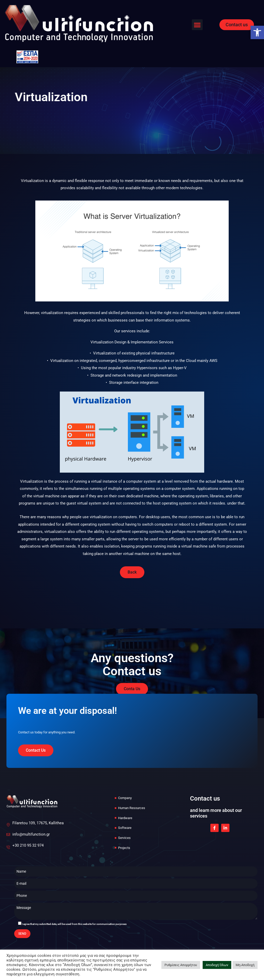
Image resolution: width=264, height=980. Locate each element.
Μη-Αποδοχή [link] (245, 965)
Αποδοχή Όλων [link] (217, 965)
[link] (257, 32)
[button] (197, 25)
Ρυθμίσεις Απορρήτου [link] (181, 965)
